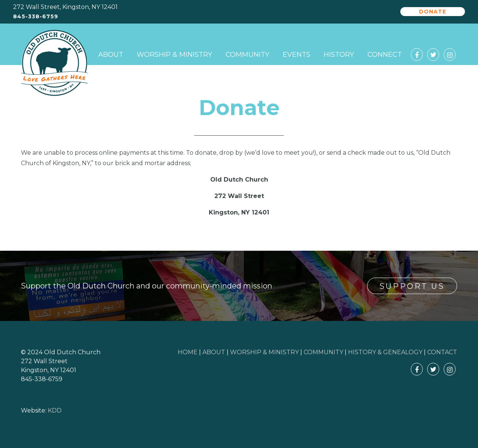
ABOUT (214, 352)
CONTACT (442, 352)
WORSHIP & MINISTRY (264, 352)
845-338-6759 (36, 17)
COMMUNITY (323, 352)
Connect (385, 55)
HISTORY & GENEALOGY (385, 352)
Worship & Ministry (174, 55)
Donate (433, 12)
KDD (55, 410)
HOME (188, 352)
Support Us (412, 286)
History (339, 55)
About (111, 55)
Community (247, 55)
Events (297, 55)
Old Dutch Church (55, 63)
